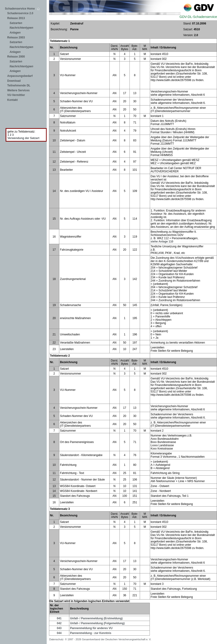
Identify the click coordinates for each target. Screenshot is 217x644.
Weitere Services (18, 90)
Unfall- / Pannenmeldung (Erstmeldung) (96, 618)
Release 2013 (16, 18)
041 (59, 618)
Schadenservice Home (22, 9)
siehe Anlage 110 (162, 242)
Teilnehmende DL (19, 85)
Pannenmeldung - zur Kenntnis (91, 633)
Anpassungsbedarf (20, 76)
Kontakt (12, 100)
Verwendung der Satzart (23, 138)
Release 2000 (16, 57)
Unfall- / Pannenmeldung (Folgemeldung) (97, 623)
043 (59, 628)
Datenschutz (57, 639)
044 (59, 633)
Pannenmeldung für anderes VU (91, 628)
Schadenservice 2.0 (20, 13)
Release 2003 (16, 37)
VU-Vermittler (16, 95)
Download (14, 81)
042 (59, 623)
